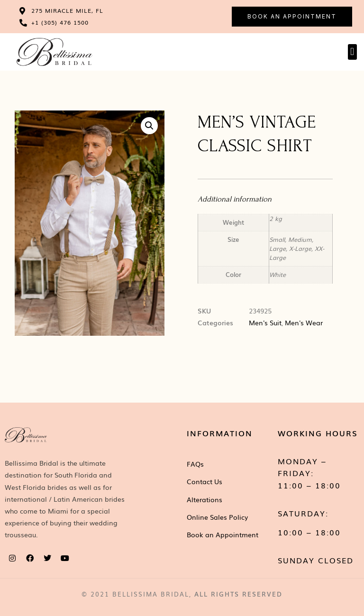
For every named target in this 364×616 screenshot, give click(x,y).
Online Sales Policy (217, 517)
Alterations (205, 499)
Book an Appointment (223, 534)
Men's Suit (265, 322)
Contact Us (205, 481)
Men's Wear (304, 322)
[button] (352, 52)
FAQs (195, 464)
